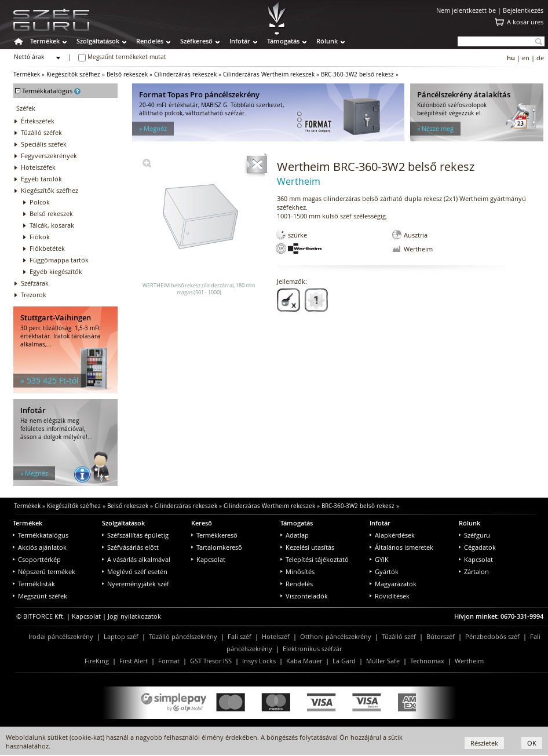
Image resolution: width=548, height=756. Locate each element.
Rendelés (150, 41)
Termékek (45, 41)
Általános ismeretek (401, 547)
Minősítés (297, 571)
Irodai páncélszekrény (61, 636)
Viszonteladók (304, 596)
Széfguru (474, 535)
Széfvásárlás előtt (130, 547)
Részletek (484, 743)
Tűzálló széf (399, 636)
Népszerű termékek (44, 571)
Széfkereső (196, 41)
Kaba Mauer (304, 661)
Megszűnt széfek (40, 596)
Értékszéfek (38, 121)
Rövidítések (390, 596)
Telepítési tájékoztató (315, 559)
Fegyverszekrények (49, 156)
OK (532, 743)
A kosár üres (525, 22)
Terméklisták (34, 584)
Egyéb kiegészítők (56, 271)
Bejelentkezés (523, 10)
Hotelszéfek (38, 167)
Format (169, 661)
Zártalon (474, 571)
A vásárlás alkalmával (136, 559)
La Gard (344, 661)
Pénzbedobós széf (492, 636)
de (540, 58)
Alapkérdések (392, 535)
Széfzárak (35, 283)
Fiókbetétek (47, 248)
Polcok (40, 202)
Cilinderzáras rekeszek (185, 74)
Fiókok (40, 237)
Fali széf (240, 636)
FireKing (97, 661)
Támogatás (283, 41)
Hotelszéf (276, 636)
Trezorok (34, 295)
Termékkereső (214, 535)
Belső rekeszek (127, 74)
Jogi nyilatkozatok (134, 616)
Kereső (202, 523)
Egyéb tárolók (41, 179)
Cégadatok (477, 547)
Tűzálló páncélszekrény (183, 636)
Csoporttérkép (37, 559)
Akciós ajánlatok (40, 547)
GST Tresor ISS (211, 661)
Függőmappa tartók (59, 260)
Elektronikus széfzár (312, 649)
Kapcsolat (208, 559)
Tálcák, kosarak (52, 225)
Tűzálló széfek (41, 132)
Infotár (240, 41)
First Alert (134, 661)
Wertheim (469, 661)
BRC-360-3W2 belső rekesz (357, 74)
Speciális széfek (44, 144)
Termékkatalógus (41, 535)
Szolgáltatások (98, 41)
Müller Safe (383, 661)
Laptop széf (121, 636)
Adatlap (295, 535)
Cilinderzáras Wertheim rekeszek (269, 74)
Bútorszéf (441, 636)
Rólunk (327, 41)
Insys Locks (259, 661)
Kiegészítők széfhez (73, 74)
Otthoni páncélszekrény (336, 636)
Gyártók (384, 571)
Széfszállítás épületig (135, 535)
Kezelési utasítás (307, 547)
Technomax (427, 661)
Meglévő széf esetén (135, 571)
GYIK (379, 559)
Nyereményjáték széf (136, 584)
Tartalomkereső (217, 547)
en (526, 58)
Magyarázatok (393, 584)
